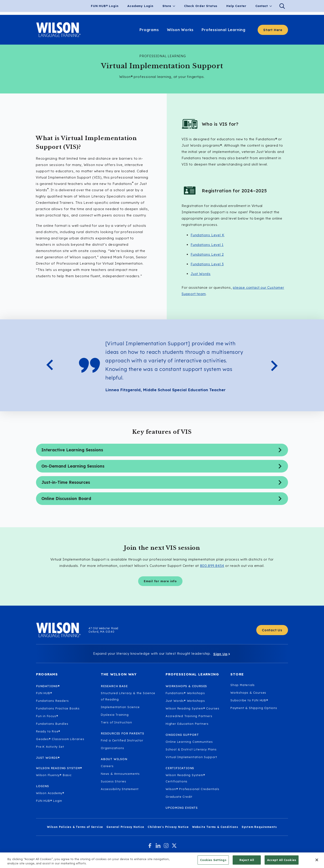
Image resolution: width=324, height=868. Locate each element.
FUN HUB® (44, 693)
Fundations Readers (52, 701)
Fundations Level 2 (207, 254)
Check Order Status (201, 6)
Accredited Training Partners (189, 716)
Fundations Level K (207, 235)
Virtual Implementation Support (191, 757)
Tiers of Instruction (116, 722)
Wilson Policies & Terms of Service (75, 827)
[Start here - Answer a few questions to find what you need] (273, 30)
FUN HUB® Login (105, 6)
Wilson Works (180, 30)
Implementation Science (120, 707)
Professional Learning (224, 30)
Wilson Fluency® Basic (54, 775)
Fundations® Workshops (185, 693)
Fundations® (48, 686)
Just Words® (48, 758)
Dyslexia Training (115, 715)
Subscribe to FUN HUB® (249, 700)
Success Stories (114, 781)
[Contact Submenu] (272, 6)
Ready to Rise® (48, 731)
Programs (47, 674)
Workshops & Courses (248, 693)
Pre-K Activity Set (50, 747)
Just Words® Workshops (185, 701)
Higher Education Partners (187, 724)
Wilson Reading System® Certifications (185, 778)
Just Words (201, 274)
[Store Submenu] (175, 6)
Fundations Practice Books (58, 708)
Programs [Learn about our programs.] (149, 30)
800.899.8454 (212, 566)
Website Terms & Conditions (215, 827)
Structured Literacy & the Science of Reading (128, 696)
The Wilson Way (119, 674)
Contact (262, 6)
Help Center (236, 6)
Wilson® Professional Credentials (192, 789)
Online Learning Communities (189, 742)
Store (167, 6)
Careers (107, 766)
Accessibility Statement (120, 789)
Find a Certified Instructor (122, 740)
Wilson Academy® (50, 793)
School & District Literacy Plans (191, 749)
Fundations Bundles (52, 724)
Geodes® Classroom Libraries (60, 739)
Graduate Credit (179, 797)
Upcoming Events (182, 808)
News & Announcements (120, 774)
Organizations (112, 748)
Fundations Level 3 (207, 264)
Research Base (114, 686)
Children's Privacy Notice (168, 827)
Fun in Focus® (47, 716)
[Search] (282, 6)
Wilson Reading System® (59, 768)
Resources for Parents (123, 733)
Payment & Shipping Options (254, 708)
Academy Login (140, 6)
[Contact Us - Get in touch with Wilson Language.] (272, 630)
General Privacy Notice (125, 827)
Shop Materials (243, 685)
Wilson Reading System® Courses (192, 708)
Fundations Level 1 (207, 245)
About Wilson (114, 759)
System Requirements (259, 827)
